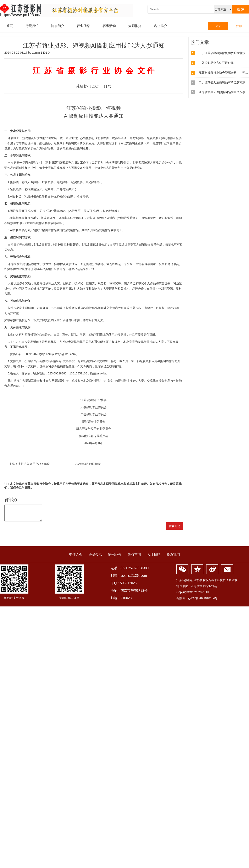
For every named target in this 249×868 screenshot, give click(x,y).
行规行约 (32, 26)
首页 (10, 26)
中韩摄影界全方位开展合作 (216, 63)
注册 (239, 26)
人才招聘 (154, 558)
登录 (218, 26)
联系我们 (173, 558)
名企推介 (161, 26)
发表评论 (175, 529)
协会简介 (58, 26)
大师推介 (135, 26)
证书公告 (115, 558)
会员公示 (95, 558)
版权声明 (134, 558)
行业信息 (83, 26)
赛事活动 (109, 26)
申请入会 (76, 558)
